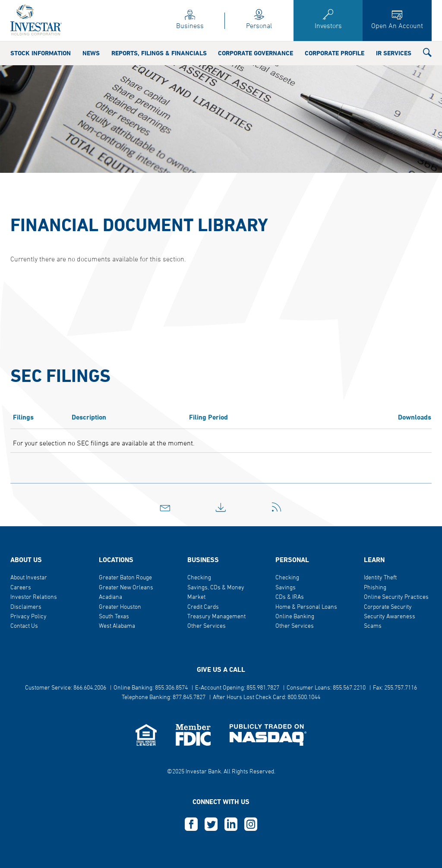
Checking (199, 578)
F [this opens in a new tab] (191, 824)
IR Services (394, 54)
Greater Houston (120, 607)
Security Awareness (390, 617)
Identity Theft (380, 578)
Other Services (207, 626)
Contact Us (24, 626)
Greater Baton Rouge (125, 578)
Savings (286, 588)
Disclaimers (26, 607)
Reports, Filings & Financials (159, 54)
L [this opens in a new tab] (231, 824)
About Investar (29, 578)
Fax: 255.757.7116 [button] (395, 688)
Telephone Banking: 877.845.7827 (164, 698)
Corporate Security (388, 607)
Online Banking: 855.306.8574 (151, 688)
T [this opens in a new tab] (211, 824)
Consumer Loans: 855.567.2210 (326, 688)
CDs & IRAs (290, 597)
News (91, 54)
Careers (21, 588)
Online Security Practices (396, 597)
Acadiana (110, 597)
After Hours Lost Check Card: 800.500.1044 (267, 698)
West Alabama (117, 626)
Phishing (375, 588)
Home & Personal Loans (306, 607)
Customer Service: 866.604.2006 (66, 688)
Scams (373, 626)
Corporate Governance (256, 54)
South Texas (114, 617)
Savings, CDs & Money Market (216, 593)
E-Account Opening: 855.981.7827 (237, 688)
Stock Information (41, 54)
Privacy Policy (28, 617)
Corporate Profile (335, 54)
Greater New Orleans (126, 588)
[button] (427, 54)
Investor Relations (34, 597)
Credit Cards (203, 607)
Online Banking (295, 617)
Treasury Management (216, 617)
